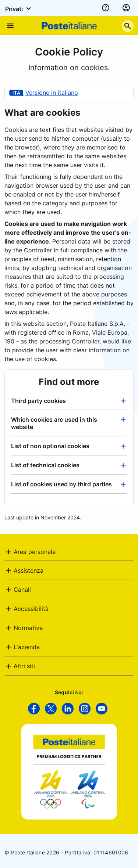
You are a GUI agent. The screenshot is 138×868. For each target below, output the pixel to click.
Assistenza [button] (29, 570)
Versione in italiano (52, 93)
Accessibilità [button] (31, 609)
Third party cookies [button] (38, 401)
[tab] (69, 401)
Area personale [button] (35, 552)
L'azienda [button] (27, 647)
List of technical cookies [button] (45, 465)
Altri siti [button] (24, 666)
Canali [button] (22, 590)
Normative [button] (28, 628)
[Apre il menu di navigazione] (10, 26)
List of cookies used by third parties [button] (61, 484)
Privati (19, 8)
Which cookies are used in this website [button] (54, 423)
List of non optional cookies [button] (50, 446)
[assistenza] (106, 8)
